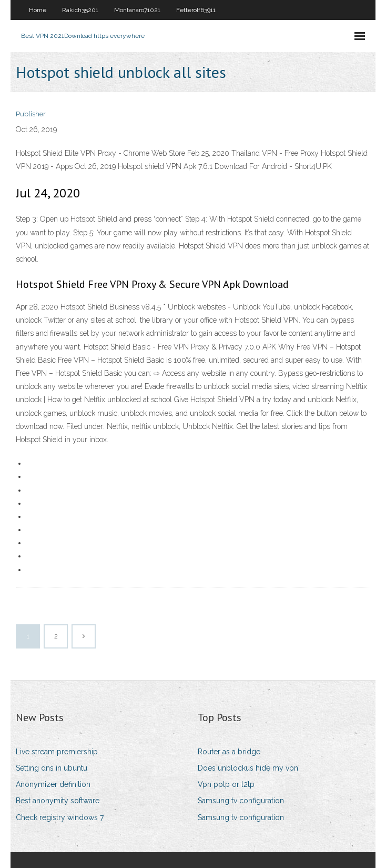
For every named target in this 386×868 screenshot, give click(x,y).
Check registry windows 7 (60, 817)
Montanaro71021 (137, 10)
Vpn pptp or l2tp (226, 784)
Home (38, 10)
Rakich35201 (80, 10)
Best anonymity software (58, 801)
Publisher (31, 114)
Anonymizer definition (53, 784)
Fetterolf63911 (196, 10)
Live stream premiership (57, 752)
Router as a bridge (229, 752)
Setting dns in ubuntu (52, 768)
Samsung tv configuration (241, 801)
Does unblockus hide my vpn (248, 768)
